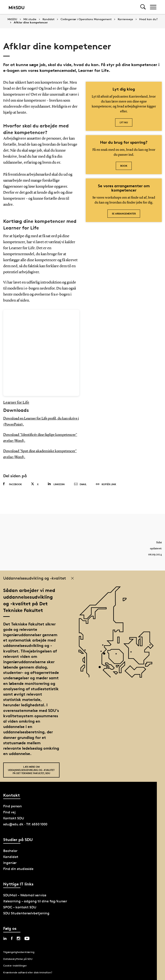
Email (80, 484)
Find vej (9, 812)
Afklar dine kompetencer (31, 23)
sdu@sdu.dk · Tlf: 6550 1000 (25, 824)
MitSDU (12, 19)
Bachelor (10, 851)
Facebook (13, 484)
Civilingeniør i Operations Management (86, 19)
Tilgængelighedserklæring (19, 952)
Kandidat (48, 19)
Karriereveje (125, 19)
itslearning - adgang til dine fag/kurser (35, 901)
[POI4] (106, 655)
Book (124, 166)
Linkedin (56, 484)
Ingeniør (10, 863)
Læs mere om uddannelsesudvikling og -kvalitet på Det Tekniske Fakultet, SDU (31, 770)
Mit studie (30, 19)
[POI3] (101, 669)
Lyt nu (124, 122)
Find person (13, 806)
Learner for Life (16, 403)
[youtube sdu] (27, 938)
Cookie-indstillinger (15, 966)
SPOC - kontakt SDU (20, 907)
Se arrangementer (124, 214)
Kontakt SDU (14, 818)
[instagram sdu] (18, 938)
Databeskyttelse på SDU (18, 959)
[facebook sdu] (12, 938)
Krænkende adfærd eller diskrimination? (28, 972)
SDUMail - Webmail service (25, 895)
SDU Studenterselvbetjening (26, 913)
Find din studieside (18, 869)
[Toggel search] (143, 7)
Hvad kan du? (148, 19)
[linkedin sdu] (5, 938)
